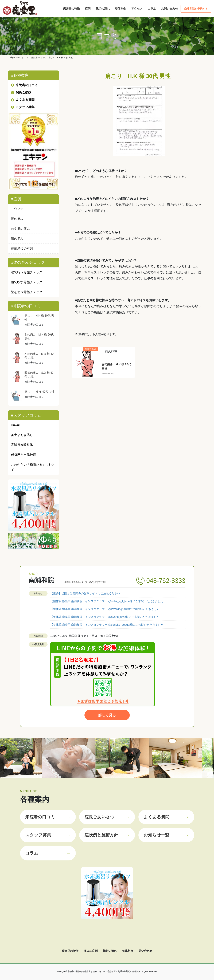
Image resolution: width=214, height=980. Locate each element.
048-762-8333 (166, 581)
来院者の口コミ (48, 817)
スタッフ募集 (48, 835)
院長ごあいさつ (107, 817)
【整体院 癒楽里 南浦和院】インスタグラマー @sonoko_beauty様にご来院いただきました (107, 625)
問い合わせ (145, 951)
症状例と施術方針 (107, 835)
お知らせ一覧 (166, 835)
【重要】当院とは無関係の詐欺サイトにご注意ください (85, 593)
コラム (48, 853)
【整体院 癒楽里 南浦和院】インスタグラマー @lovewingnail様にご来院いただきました (105, 609)
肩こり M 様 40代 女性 (40, 392)
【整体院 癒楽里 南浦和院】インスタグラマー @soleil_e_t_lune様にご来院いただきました (107, 601)
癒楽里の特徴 (70, 951)
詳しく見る (107, 715)
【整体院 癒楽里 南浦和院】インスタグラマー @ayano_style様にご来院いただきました (105, 617)
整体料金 (128, 951)
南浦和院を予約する (196, 9)
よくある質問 (166, 817)
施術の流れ (110, 951)
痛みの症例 (91, 951)
